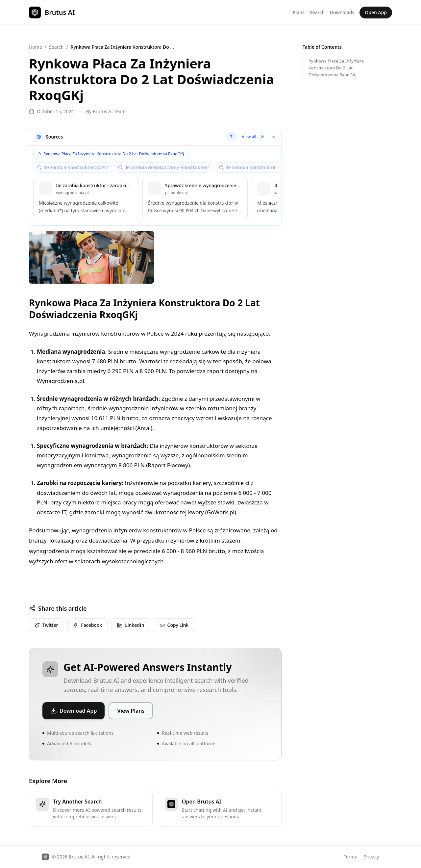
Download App (74, 711)
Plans (299, 12)
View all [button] (253, 137)
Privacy (371, 857)
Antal (144, 428)
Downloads (342, 12)
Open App (376, 12)
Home (36, 47)
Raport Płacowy (168, 465)
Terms (350, 857)
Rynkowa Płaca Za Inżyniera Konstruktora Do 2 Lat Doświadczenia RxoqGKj (336, 68)
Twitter (46, 625)
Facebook (87, 625)
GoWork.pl (221, 512)
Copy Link (174, 625)
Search (317, 12)
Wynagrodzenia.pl (61, 381)
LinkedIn (131, 625)
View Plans (131, 711)
